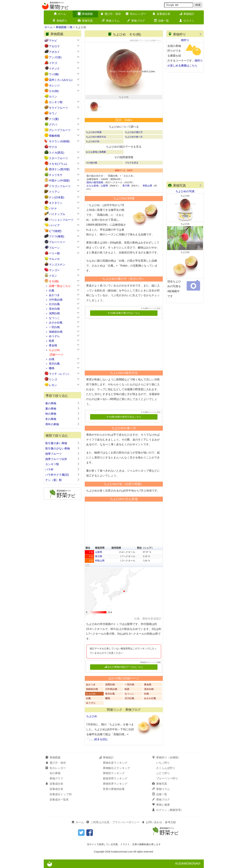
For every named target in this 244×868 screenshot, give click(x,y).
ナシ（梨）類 (62, 480)
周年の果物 (62, 424)
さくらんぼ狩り (166, 768)
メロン (53, 276)
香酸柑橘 (54, 136)
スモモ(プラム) (58, 164)
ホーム (60, 14)
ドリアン (54, 192)
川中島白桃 (56, 300)
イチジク (54, 69)
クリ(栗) (54, 119)
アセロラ (54, 46)
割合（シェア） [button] (145, 548)
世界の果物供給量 (114, 789)
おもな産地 (92, 186)
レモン (53, 385)
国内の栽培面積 (95, 182)
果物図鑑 (85, 14)
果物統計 (187, 14)
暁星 (52, 341)
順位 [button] (88, 548)
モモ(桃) (54, 281)
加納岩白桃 (56, 332)
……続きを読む (98, 739)
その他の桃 (92, 163)
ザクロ (53, 147)
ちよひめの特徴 (94, 132)
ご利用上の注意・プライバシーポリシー (113, 822)
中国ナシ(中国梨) (59, 181)
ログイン (187, 21)
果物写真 (85, 21)
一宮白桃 (54, 327)
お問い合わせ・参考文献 (159, 822)
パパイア (54, 225)
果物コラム (111, 21)
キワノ (53, 113)
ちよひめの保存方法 (96, 137)
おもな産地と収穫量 (96, 152)
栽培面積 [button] (116, 548)
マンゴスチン (57, 265)
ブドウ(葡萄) (57, 236)
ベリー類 (54, 253)
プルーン (54, 248)
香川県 (126, 186)
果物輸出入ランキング (116, 768)
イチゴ (53, 63)
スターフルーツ (58, 158)
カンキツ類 (56, 102)
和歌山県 (147, 186)
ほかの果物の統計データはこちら (124, 667)
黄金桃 (53, 345)
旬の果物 (55, 773)
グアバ (53, 125)
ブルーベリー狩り (167, 778)
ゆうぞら (54, 336)
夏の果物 (62, 409)
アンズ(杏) (55, 57)
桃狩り (185, 40)
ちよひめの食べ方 (134, 137)
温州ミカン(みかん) (61, 80)
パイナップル (57, 214)
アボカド (54, 52)
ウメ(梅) (54, 74)
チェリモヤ (56, 175)
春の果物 (62, 403)
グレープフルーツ (60, 130)
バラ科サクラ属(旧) (62, 475)
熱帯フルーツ (62, 454)
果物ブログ (136, 21)
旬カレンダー (136, 14)
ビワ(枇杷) (55, 231)
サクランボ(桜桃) (59, 141)
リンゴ (53, 379)
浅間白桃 (54, 313)
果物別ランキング (114, 773)
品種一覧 (161, 21)
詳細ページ (57, 355)
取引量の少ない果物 (62, 448)
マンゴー (54, 270)
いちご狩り (163, 763)
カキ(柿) (54, 91)
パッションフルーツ (61, 220)
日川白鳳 (54, 304)
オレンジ (54, 85)
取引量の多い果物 (62, 443)
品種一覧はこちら (60, 286)
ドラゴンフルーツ (60, 186)
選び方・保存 (111, 14)
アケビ (53, 41)
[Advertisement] (122, 343)
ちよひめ (54, 350)
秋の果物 (62, 414)
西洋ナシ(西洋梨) (59, 169)
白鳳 (52, 290)
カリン (53, 97)
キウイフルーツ (58, 108)
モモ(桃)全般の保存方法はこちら (124, 417)
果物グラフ (56, 778)
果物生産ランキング (115, 763)
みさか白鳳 (56, 323)
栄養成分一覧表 (59, 800)
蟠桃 (52, 368)
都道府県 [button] (100, 548)
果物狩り (60, 21)
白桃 (52, 359)
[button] (86, 565)
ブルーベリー (57, 242)
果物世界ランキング (115, 784)
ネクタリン (56, 203)
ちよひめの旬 (93, 141)
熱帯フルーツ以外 (62, 459)
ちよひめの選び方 (134, 132)
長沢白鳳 (54, 364)
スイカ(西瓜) (57, 153)
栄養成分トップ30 (61, 794)
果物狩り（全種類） (166, 757)
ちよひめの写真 (185, 191)
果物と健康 (161, 805)
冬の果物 (62, 419)
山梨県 (104, 186)
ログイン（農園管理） (168, 810)
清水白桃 (54, 309)
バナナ (53, 209)
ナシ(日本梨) (57, 197)
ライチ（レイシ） (60, 374)
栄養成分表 (161, 14)
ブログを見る (132, 163)
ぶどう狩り (163, 773)
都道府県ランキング (115, 778)
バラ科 (62, 469)
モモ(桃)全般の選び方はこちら (124, 313)
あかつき (54, 295)
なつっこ (54, 318)
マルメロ (54, 259)
